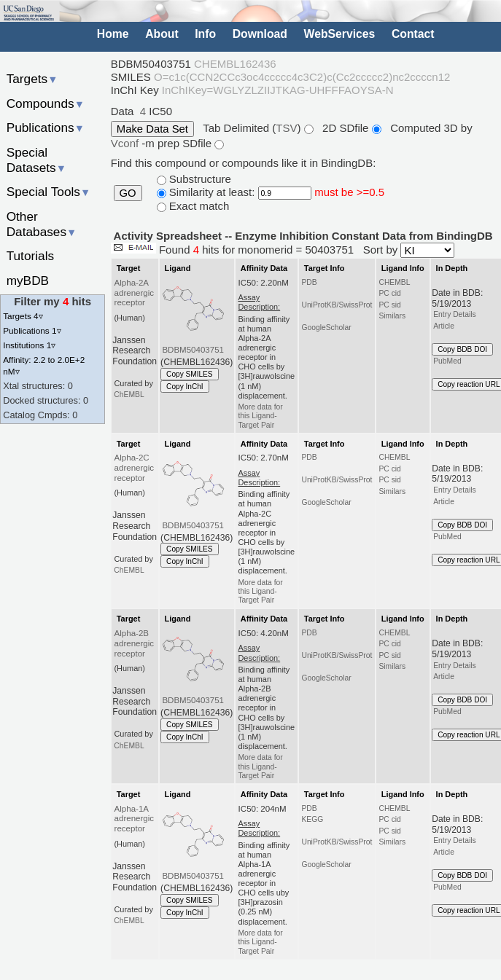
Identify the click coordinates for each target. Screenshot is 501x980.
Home (113, 34)
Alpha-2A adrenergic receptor (135, 293)
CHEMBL (394, 282)
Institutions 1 (29, 345)
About (162, 34)
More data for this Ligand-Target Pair (260, 416)
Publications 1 (32, 330)
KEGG (312, 819)
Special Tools (49, 192)
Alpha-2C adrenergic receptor (135, 468)
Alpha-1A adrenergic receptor (135, 819)
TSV (286, 128)
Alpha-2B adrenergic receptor (135, 643)
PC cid (389, 293)
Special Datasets (36, 160)
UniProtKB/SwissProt (337, 305)
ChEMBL (129, 395)
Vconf (127, 143)
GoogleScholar (326, 328)
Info (205, 34)
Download (260, 34)
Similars (392, 316)
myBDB (28, 281)
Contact (413, 34)
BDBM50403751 (193, 350)
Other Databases (42, 224)
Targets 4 (23, 316)
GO (128, 193)
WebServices (340, 34)
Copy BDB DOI (462, 349)
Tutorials (31, 256)
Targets (32, 79)
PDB (309, 282)
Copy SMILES (190, 374)
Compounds (46, 103)
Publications (46, 128)
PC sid (389, 305)
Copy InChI (185, 387)
